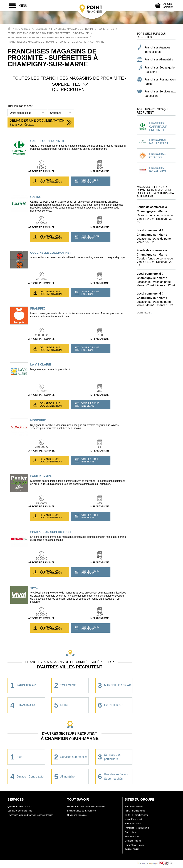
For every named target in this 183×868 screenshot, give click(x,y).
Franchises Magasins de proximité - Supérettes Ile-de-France (48, 33)
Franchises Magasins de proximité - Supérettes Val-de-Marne (48, 37)
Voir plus (145, 313)
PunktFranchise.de (134, 806)
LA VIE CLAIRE (40, 365)
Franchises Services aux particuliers (160, 94)
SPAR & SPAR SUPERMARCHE (51, 532)
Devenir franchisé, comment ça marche (86, 806)
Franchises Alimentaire (159, 59)
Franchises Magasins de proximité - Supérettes (83, 29)
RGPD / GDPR (132, 849)
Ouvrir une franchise (77, 815)
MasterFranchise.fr (134, 819)
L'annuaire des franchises (20, 811)
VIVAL (34, 588)
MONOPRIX (38, 420)
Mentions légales (133, 841)
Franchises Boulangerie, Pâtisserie (160, 70)
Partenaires (130, 832)
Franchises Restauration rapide (160, 82)
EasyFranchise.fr (133, 824)
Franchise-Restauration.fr (137, 828)
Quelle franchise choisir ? (20, 806)
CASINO (36, 197)
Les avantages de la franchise (81, 811)
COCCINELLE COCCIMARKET (51, 253)
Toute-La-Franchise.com (136, 815)
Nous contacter (132, 837)
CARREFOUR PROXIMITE (48, 141)
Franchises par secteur (31, 29)
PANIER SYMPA (41, 476)
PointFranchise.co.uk (135, 811)
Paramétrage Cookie (135, 845)
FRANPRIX (38, 309)
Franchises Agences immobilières (157, 50)
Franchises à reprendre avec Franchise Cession (30, 815)
